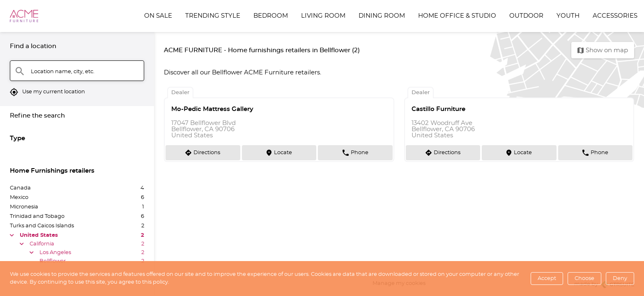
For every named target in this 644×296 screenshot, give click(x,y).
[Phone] (355, 153)
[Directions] (203, 153)
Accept (547, 279)
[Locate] (279, 153)
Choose (584, 279)
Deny (620, 279)
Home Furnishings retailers (52, 171)
